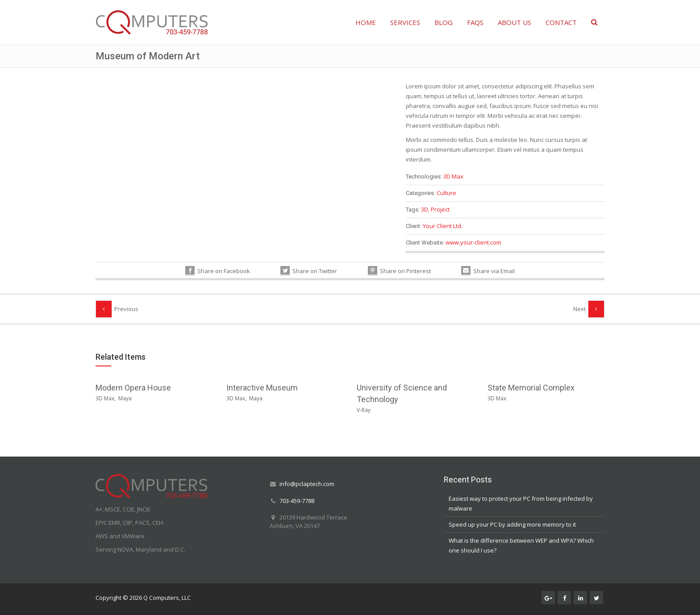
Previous (126, 309)
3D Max (453, 176)
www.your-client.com (473, 242)
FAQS (475, 22)
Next (579, 309)
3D (425, 209)
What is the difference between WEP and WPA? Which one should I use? (521, 545)
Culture (446, 193)
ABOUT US (515, 22)
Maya (125, 398)
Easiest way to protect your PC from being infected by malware (521, 503)
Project (440, 209)
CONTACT (561, 22)
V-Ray (364, 410)
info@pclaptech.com (307, 484)
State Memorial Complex (531, 388)
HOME (366, 22)
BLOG (444, 22)
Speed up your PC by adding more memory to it (512, 524)
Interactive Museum (262, 388)
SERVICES (405, 22)
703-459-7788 (297, 501)
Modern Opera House (133, 388)
